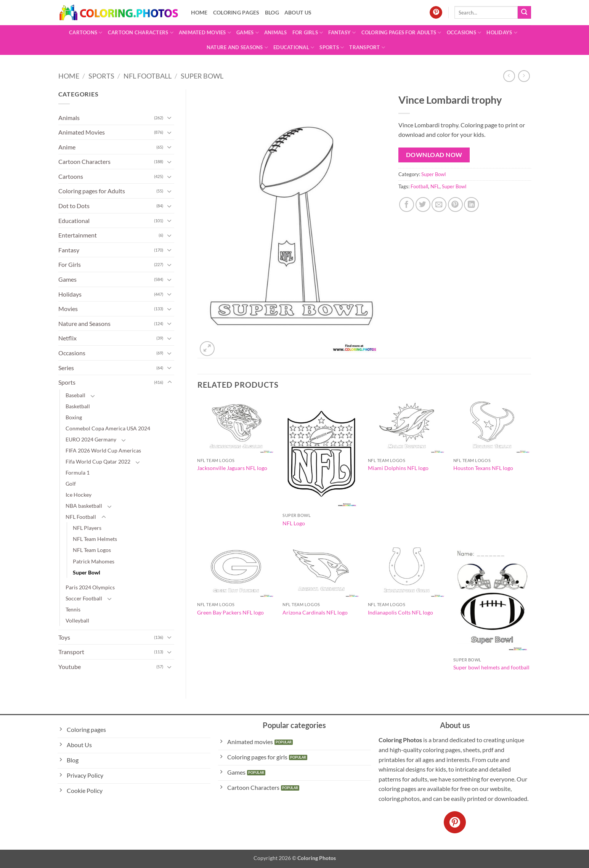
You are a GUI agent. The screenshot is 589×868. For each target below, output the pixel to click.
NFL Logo (294, 523)
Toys (64, 637)
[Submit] (524, 13)
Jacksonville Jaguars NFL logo (232, 468)
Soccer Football (84, 598)
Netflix (67, 338)
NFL (435, 186)
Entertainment (78, 235)
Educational (294, 47)
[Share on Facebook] (407, 205)
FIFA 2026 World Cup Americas (103, 450)
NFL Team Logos (92, 550)
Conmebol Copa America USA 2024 (108, 428)
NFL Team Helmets (95, 539)
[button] (207, 349)
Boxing (74, 417)
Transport (367, 47)
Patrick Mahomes (94, 561)
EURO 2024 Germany (91, 439)
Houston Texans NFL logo (483, 468)
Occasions (464, 33)
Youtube (70, 667)
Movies (68, 309)
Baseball (75, 395)
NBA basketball (84, 506)
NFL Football (148, 76)
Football (419, 186)
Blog (272, 12)
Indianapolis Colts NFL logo (400, 612)
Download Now (434, 155)
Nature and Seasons (237, 47)
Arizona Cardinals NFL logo (315, 612)
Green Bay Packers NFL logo (230, 612)
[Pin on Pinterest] (455, 205)
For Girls (308, 33)
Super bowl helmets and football (491, 667)
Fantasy (342, 33)
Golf (71, 484)
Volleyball (77, 620)
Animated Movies (205, 33)
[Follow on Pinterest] (436, 13)
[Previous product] (524, 76)
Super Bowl (202, 76)
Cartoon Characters (141, 33)
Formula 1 (78, 473)
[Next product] (509, 76)
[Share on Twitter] (423, 205)
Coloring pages (236, 12)
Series (66, 368)
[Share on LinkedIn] (471, 205)
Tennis (73, 609)
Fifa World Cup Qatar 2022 (98, 461)
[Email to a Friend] (439, 205)
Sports (332, 47)
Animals (276, 32)
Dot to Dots (74, 206)
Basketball (78, 406)
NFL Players (87, 528)
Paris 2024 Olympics (90, 587)
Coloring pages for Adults (401, 33)
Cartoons (86, 33)
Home (199, 12)
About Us (298, 12)
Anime (67, 147)
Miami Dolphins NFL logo (398, 468)
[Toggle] (170, 117)
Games (248, 33)
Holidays (502, 33)
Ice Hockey (79, 495)
